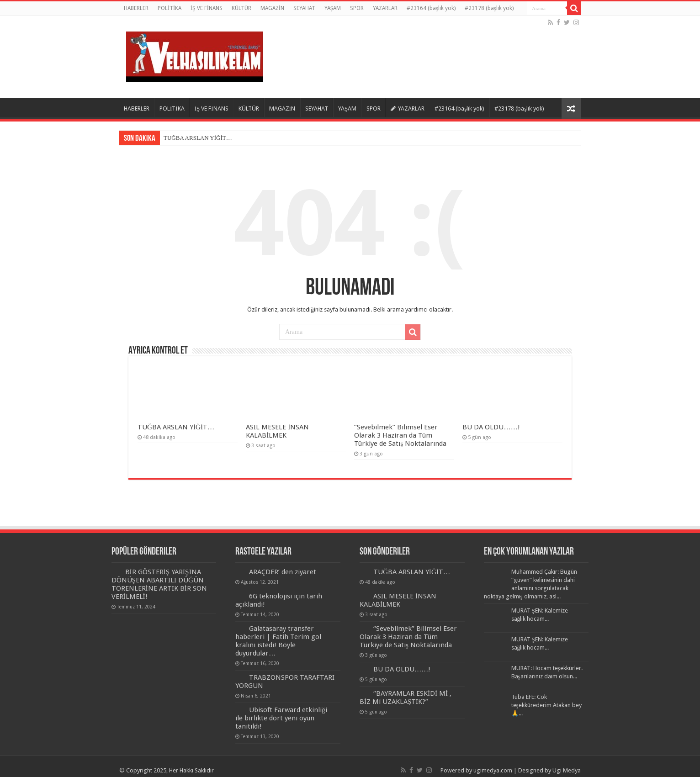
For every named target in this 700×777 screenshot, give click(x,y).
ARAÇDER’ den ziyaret (283, 572)
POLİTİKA (170, 8)
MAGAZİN (272, 8)
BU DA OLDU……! (491, 427)
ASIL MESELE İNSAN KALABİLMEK (277, 431)
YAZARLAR (385, 8)
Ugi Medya (567, 770)
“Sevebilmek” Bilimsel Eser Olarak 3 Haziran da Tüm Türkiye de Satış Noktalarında (400, 435)
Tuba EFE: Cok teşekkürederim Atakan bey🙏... (546, 705)
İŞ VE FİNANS (207, 8)
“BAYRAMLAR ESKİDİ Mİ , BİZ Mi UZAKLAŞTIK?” (406, 698)
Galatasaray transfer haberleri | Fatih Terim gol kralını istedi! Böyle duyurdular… (278, 641)
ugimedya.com (493, 770)
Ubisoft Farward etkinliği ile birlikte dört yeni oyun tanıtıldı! (281, 718)
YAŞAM (333, 8)
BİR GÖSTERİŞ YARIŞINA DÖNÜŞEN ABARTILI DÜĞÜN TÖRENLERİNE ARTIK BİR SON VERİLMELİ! (159, 584)
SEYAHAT (304, 8)
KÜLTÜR (241, 8)
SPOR (357, 8)
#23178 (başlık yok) (489, 8)
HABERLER (136, 8)
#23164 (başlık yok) (431, 8)
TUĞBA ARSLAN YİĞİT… (198, 138)
